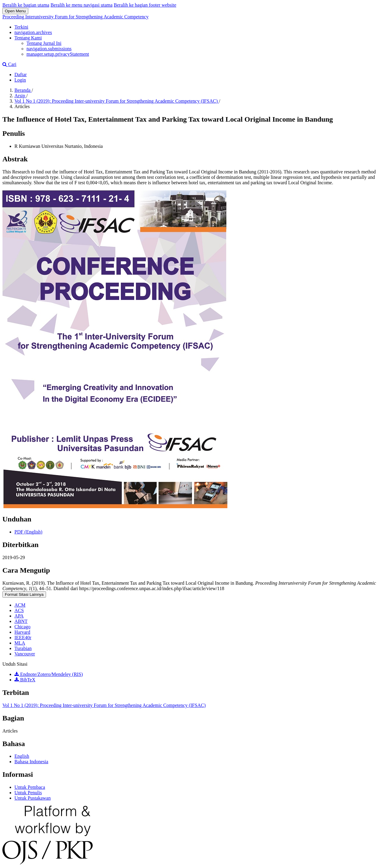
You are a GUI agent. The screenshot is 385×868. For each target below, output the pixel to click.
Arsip (20, 96)
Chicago (22, 627)
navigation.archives (33, 32)
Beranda (23, 90)
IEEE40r (23, 638)
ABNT (21, 621)
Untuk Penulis (28, 793)
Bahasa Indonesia (31, 762)
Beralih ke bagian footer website (145, 5)
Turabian (23, 648)
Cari (9, 64)
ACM (20, 605)
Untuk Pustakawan (32, 798)
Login (20, 80)
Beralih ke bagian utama (26, 5)
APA (19, 616)
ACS (19, 610)
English (22, 756)
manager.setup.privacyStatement (58, 54)
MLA (20, 643)
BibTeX (25, 680)
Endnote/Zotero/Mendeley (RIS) (49, 674)
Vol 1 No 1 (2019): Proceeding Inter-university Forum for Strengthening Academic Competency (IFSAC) (117, 101)
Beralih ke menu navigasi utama (82, 5)
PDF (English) (28, 532)
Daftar (21, 75)
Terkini (21, 27)
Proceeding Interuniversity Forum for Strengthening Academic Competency (75, 17)
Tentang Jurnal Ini (44, 43)
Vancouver (25, 654)
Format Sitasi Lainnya (24, 594)
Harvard (22, 632)
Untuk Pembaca (30, 787)
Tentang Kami (28, 38)
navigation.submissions (49, 49)
